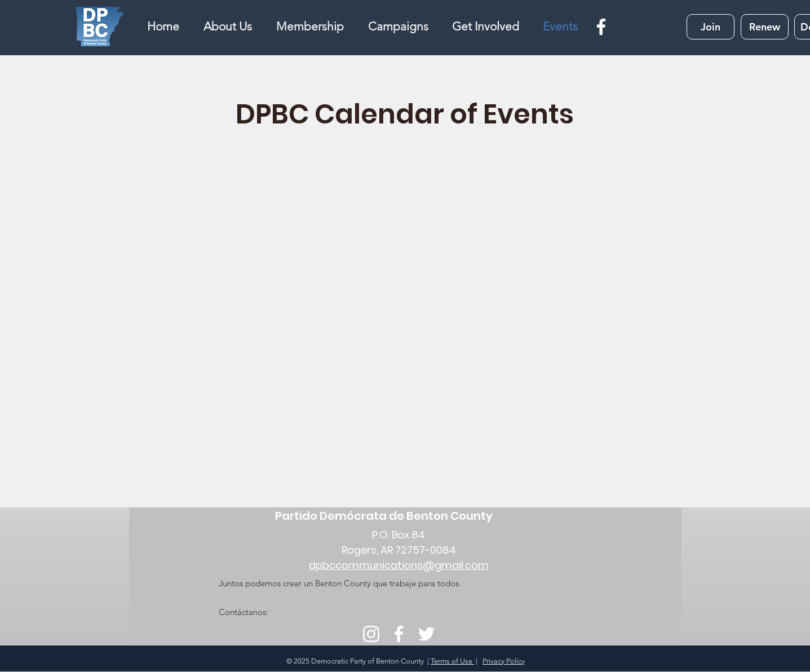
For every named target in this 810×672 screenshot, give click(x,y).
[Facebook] (601, 27)
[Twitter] (426, 634)
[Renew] (765, 27)
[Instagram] (371, 634)
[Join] (711, 27)
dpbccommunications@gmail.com (399, 565)
